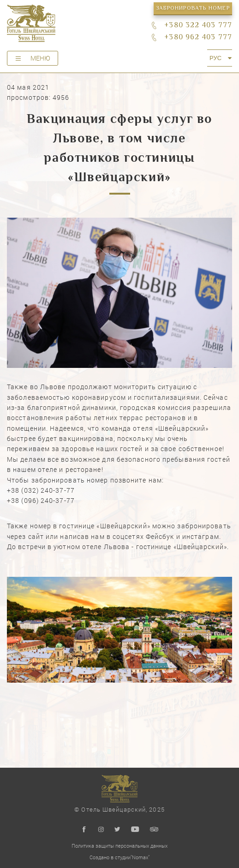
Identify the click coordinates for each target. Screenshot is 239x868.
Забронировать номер (193, 9)
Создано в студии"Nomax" (119, 857)
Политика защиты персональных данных (119, 846)
